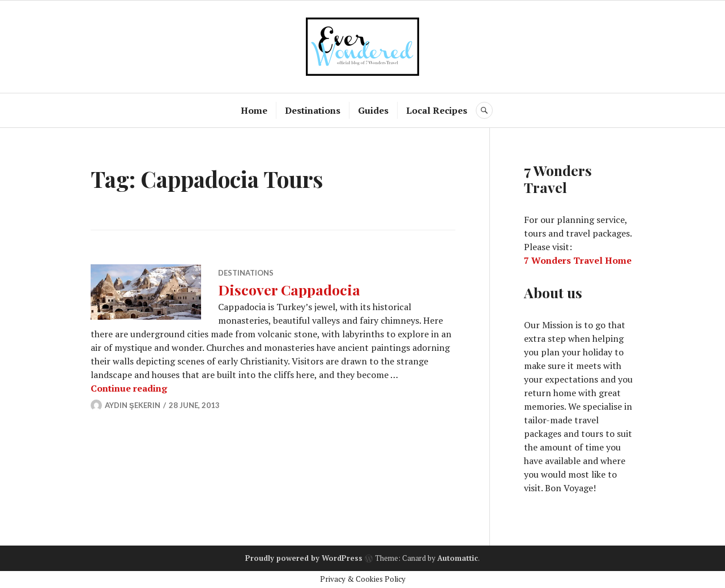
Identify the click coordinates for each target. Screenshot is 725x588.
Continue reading (129, 388)
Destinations (313, 110)
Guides (373, 110)
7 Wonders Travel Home (578, 260)
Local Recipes (437, 110)
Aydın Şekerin (133, 405)
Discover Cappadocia (289, 289)
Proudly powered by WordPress (304, 558)
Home (254, 110)
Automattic (458, 558)
